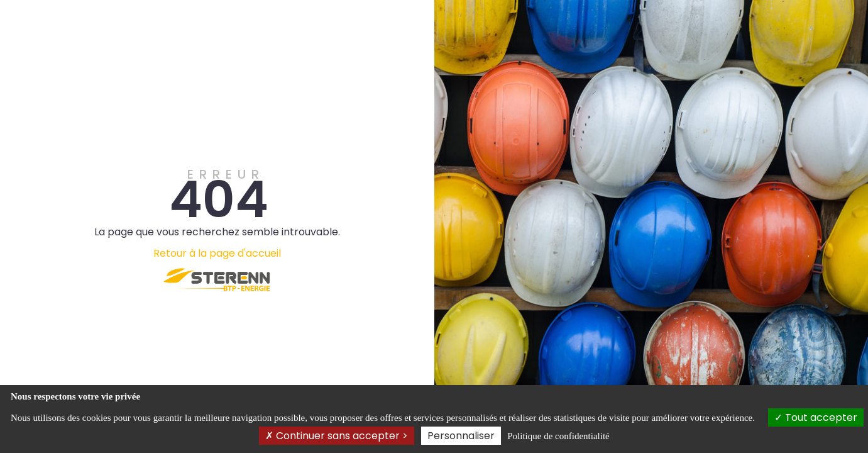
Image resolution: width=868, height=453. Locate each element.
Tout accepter (816, 417)
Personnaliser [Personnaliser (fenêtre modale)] (461, 436)
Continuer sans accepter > (337, 436)
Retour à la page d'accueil (217, 253)
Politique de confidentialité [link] (558, 436)
